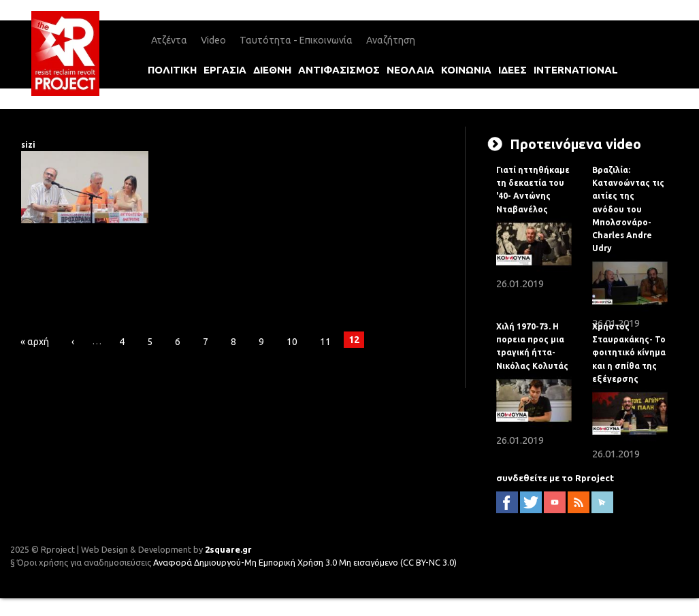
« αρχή (35, 342)
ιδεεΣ (513, 70)
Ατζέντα (169, 40)
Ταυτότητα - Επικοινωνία (296, 40)
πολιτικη (172, 70)
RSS (579, 502)
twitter (531, 502)
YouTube (555, 502)
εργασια (225, 70)
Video (213, 40)
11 (325, 342)
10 (292, 342)
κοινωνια (466, 70)
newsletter (602, 502)
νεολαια (410, 70)
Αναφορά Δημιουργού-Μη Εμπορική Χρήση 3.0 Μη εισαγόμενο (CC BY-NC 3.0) (305, 562)
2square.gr (228, 549)
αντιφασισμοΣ (339, 70)
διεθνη (272, 70)
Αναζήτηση (391, 40)
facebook (507, 502)
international (576, 70)
